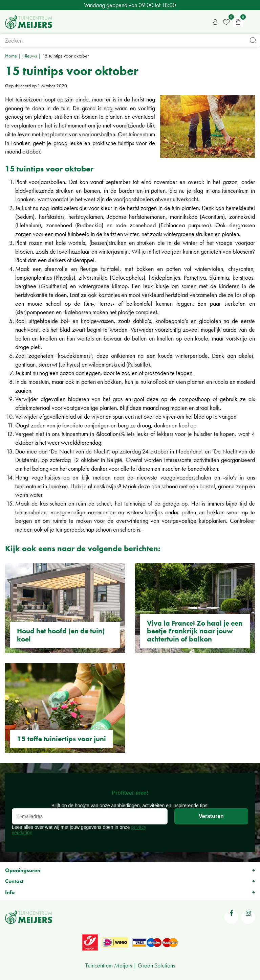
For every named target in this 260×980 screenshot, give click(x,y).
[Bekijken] (238, 22)
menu (252, 22)
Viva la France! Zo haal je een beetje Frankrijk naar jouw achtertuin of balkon (195, 631)
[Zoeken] (130, 41)
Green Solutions (156, 965)
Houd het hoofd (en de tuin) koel (61, 635)
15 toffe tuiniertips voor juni (61, 739)
